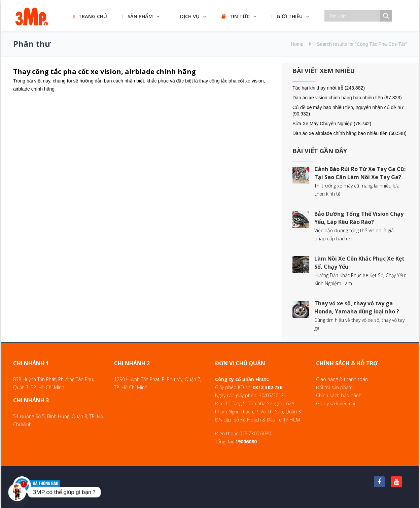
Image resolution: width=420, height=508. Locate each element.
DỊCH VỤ (187, 16)
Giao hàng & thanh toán (342, 379)
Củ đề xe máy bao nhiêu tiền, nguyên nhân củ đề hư (348, 107)
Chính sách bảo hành (339, 395)
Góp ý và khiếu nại (336, 403)
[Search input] (354, 16)
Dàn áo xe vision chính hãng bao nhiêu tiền (338, 98)
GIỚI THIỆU (287, 16)
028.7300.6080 (255, 433)
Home (297, 44)
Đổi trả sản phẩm (334, 387)
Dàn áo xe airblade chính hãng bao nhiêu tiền (340, 133)
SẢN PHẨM (138, 16)
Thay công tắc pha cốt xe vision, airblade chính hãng (104, 72)
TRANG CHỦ (90, 16)
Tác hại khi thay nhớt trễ (318, 88)
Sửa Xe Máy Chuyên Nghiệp (322, 124)
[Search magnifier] (386, 16)
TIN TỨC (236, 16)
